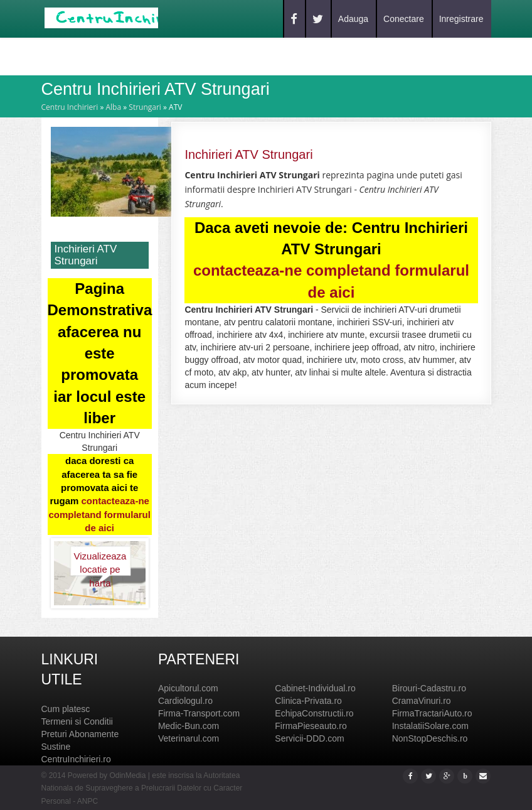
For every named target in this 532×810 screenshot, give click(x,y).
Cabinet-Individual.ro (315, 688)
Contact (205, 56)
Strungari (145, 107)
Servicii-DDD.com (309, 738)
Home (73, 56)
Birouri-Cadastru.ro (429, 688)
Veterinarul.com (189, 738)
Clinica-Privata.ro (308, 701)
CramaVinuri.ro (422, 701)
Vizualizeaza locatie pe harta (100, 563)
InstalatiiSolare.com (430, 726)
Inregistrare (461, 19)
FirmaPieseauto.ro (311, 726)
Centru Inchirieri (70, 107)
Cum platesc (66, 709)
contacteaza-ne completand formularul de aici (99, 514)
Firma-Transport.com (199, 713)
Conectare (404, 19)
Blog (156, 56)
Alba (113, 107)
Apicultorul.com (188, 688)
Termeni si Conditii (77, 721)
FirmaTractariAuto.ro (432, 713)
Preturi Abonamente (80, 734)
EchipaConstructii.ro (314, 713)
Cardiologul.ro (185, 701)
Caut (115, 56)
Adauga (353, 19)
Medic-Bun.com (189, 726)
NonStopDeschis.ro (430, 738)
